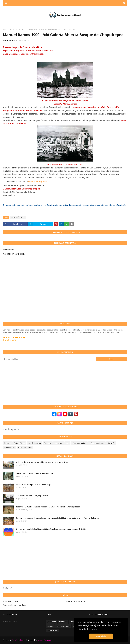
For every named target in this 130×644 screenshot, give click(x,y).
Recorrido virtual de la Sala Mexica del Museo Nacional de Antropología (48, 507)
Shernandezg (9, 40)
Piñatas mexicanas (97, 443)
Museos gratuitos (79, 443)
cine (67, 443)
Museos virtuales (63, 626)
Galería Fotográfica (38, 181)
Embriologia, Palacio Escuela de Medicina (34, 473)
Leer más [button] (92, 629)
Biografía (111, 443)
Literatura (59, 443)
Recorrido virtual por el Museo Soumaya (33, 484)
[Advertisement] (24, 383)
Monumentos (9, 447)
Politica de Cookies (11, 601)
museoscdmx (52, 630)
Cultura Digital (19, 443)
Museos (7, 443)
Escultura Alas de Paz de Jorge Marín (32, 496)
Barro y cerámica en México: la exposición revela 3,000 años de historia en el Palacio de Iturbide (58, 518)
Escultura (48, 443)
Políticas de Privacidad (75, 601)
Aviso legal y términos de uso (15, 605)
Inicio (5, 29)
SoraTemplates (18, 640)
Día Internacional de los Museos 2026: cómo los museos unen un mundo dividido (51, 529)
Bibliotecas (51, 622)
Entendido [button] (101, 636)
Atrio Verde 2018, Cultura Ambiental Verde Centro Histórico (42, 462)
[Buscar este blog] (49, 359)
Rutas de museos (25, 447)
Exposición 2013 (15, 29)
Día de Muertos (35, 443)
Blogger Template (45, 640)
